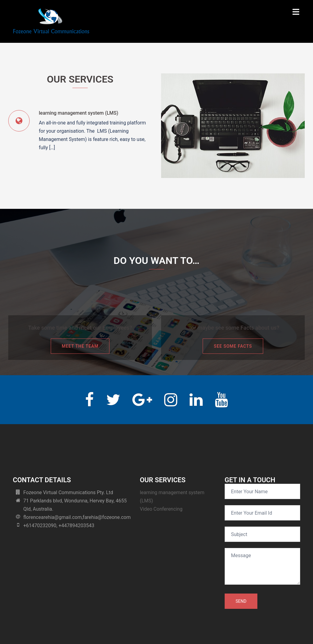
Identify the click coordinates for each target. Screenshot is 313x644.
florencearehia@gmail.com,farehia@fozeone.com (77, 517)
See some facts (233, 346)
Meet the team (80, 346)
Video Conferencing (161, 509)
